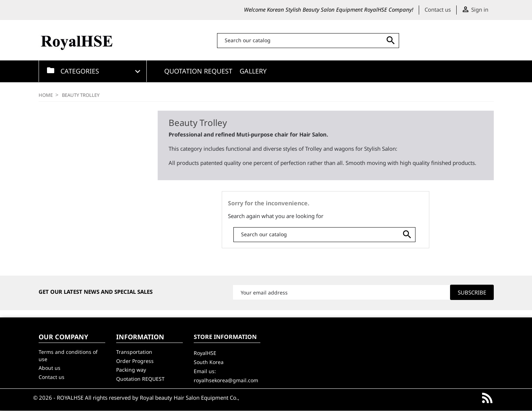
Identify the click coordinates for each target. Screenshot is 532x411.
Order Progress (135, 361)
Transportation (134, 352)
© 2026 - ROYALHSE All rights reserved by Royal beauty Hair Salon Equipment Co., (136, 398)
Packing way (131, 370)
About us (50, 368)
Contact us (438, 9)
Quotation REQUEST (140, 379)
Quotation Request (198, 71)
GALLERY (253, 71)
